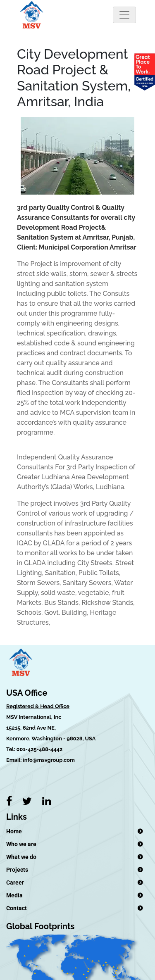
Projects (17, 870)
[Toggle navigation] (124, 15)
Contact (17, 908)
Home (14, 831)
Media (14, 895)
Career (15, 882)
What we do (21, 857)
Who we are (21, 844)
